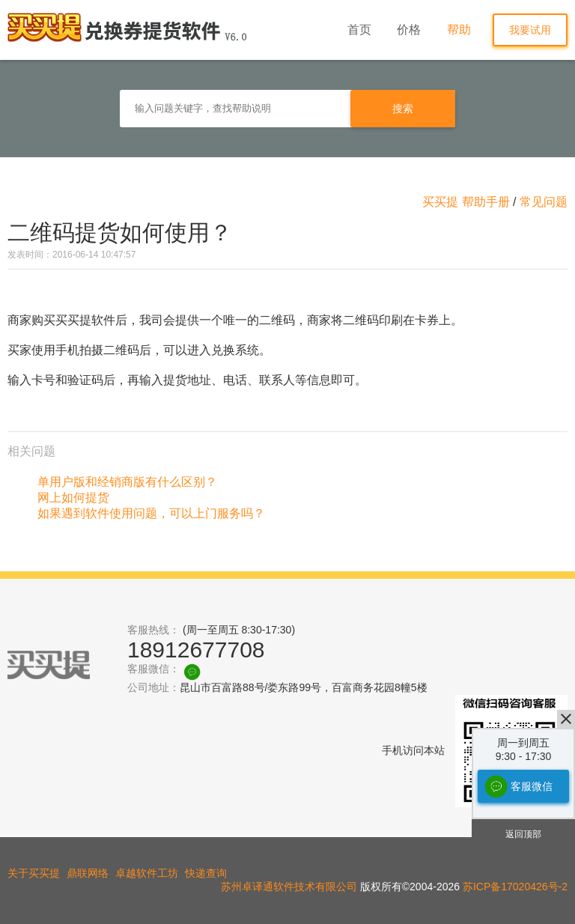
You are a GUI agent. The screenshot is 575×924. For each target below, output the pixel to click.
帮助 (459, 30)
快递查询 (206, 873)
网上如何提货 (73, 498)
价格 (409, 30)
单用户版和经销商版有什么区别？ (127, 482)
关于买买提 (34, 873)
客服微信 (532, 786)
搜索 (403, 109)
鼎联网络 (88, 873)
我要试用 (530, 30)
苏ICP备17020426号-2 (515, 887)
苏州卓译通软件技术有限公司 (289, 887)
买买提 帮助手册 (466, 202)
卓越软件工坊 (147, 873)
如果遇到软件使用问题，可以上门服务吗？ (151, 513)
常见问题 (544, 202)
